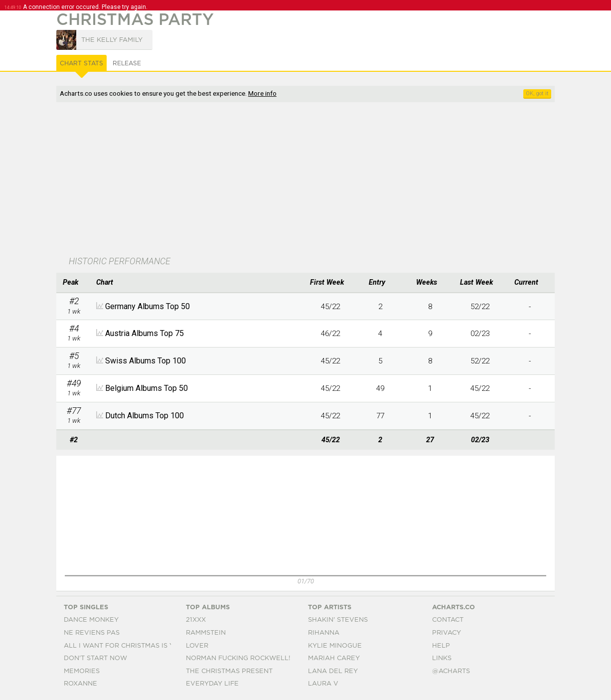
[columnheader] (74, 283)
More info (262, 93)
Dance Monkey (91, 620)
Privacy (447, 633)
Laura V (323, 684)
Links (442, 658)
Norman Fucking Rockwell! (238, 658)
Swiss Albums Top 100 (146, 361)
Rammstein (206, 633)
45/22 (330, 361)
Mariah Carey (334, 658)
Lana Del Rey (333, 671)
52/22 (480, 361)
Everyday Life (212, 684)
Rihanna (324, 633)
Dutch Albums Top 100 (145, 416)
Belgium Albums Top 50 (147, 388)
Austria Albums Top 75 (145, 333)
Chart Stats (81, 63)
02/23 (480, 334)
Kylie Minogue (335, 646)
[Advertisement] (293, 180)
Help (441, 646)
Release (127, 63)
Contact (448, 620)
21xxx (196, 620)
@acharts (451, 671)
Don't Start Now (95, 658)
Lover (197, 646)
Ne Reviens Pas (92, 633)
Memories (82, 671)
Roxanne (80, 684)
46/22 (330, 334)
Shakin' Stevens (338, 620)
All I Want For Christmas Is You (124, 646)
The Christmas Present (229, 671)
